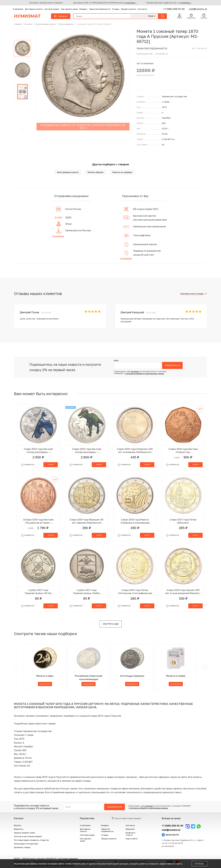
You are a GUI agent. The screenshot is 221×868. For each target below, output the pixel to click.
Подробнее (58, 236)
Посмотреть (45, 684)
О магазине (18, 9)
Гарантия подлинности (100, 9)
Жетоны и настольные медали (28, 836)
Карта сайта (132, 839)
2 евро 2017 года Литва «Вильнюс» (183, 521)
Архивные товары (22, 847)
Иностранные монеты (68, 172)
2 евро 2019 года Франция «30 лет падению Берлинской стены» (86, 521)
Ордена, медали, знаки (24, 833)
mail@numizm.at (198, 9)
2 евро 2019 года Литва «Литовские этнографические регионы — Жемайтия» (135, 592)
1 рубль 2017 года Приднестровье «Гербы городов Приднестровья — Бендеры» (87, 592)
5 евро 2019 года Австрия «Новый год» (183, 451)
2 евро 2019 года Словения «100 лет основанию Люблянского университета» (135, 451)
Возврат (83, 9)
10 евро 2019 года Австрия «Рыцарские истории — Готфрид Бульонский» (38, 521)
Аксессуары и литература (26, 844)
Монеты (18, 825)
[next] (205, 667)
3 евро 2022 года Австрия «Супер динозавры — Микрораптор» (38, 451)
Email (116, 361)
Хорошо (199, 864)
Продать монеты (129, 9)
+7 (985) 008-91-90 (174, 9)
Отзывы (116, 9)
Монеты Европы (95, 172)
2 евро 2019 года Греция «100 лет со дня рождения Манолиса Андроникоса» (183, 592)
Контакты (142, 9)
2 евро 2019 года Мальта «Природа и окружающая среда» (135, 521)
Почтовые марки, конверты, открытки (31, 840)
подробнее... (131, 3)
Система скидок (52, 9)
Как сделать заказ (69, 9)
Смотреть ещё (111, 624)
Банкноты (19, 829)
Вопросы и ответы (131, 834)
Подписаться (172, 365)
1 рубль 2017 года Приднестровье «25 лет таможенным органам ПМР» (38, 592)
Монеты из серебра (122, 172)
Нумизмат (27, 16)
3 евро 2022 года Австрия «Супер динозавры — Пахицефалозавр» (87, 451)
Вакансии (130, 829)
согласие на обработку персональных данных (145, 374)
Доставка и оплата (34, 9)
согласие (135, 371)
